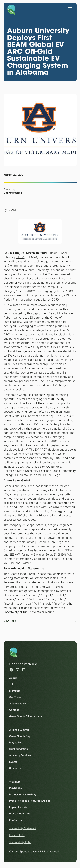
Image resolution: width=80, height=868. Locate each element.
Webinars (15, 782)
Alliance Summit (19, 730)
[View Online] (40, 620)
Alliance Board (18, 704)
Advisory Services (20, 755)
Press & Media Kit (19, 814)
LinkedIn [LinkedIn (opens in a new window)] (66, 559)
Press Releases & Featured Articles (30, 801)
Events (13, 762)
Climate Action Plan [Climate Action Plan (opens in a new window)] (43, 454)
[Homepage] (11, 9)
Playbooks (15, 788)
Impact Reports (18, 807)
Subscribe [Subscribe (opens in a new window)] (15, 768)
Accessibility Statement (22, 828)
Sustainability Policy (20, 842)
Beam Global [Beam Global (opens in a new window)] (58, 253)
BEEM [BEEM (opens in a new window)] (20, 257)
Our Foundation (18, 749)
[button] (69, 7)
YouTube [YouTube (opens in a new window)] (9, 563)
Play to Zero (16, 743)
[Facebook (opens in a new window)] (11, 670)
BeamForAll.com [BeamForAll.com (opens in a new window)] (49, 559)
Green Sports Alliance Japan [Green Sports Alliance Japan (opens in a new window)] (26, 716)
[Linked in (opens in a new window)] (24, 670)
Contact (14, 710)
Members (15, 691)
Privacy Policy (17, 835)
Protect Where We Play (23, 794)
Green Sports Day (20, 736)
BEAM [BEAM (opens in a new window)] (12, 210)
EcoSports (15, 820)
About (13, 678)
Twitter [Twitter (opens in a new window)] (26, 563)
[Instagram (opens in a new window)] (17, 670)
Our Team (15, 697)
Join (12, 684)
